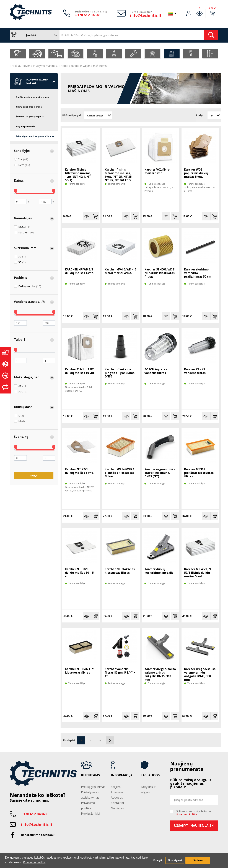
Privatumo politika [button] (34, 862)
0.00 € (212, 8)
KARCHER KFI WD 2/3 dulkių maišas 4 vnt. (79, 271)
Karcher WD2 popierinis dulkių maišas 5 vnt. (196, 173)
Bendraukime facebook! (38, 835)
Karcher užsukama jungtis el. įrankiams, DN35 (120, 373)
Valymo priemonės (26, 126)
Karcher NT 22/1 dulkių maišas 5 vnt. (79, 471)
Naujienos (118, 808)
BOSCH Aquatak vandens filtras (156, 371)
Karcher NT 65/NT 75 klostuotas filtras (80, 671)
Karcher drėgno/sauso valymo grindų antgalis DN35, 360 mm (160, 674)
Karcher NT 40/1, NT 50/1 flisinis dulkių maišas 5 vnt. (199, 573)
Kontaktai (117, 803)
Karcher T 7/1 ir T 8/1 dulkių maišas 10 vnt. (80, 371)
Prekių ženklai (90, 814)
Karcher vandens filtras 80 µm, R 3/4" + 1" (120, 672)
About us (117, 797)
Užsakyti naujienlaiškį (194, 825)
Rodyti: (200, 115)
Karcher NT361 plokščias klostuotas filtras (199, 473)
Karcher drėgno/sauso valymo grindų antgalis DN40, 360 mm (200, 674)
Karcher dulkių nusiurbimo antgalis (159, 571)
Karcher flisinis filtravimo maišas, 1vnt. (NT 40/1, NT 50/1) (78, 175)
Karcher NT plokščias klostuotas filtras (120, 571)
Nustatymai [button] (175, 860)
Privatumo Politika (187, 814)
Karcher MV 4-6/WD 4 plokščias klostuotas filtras (119, 473)
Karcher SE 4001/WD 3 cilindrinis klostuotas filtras (160, 273)
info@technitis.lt (146, 15)
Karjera (116, 787)
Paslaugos (150, 775)
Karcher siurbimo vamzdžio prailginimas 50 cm (198, 273)
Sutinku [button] (198, 860)
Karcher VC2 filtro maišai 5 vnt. (157, 171)
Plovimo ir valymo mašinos (39, 66)
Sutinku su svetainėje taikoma (194, 813)
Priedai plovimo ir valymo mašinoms (83, 66)
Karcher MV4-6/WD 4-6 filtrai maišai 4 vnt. (120, 271)
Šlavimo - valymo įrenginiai (30, 117)
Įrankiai (34, 35)
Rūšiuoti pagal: (72, 115)
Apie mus (117, 792)
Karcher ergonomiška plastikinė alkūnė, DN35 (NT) (160, 473)
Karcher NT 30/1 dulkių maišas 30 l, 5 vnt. (79, 573)
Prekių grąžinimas (93, 787)
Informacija (122, 775)
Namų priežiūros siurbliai (29, 107)
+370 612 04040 (88, 15)
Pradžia (15, 66)
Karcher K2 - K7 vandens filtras (195, 371)
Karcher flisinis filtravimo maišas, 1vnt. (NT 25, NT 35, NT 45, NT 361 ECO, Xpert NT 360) (119, 177)
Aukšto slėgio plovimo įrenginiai (33, 97)
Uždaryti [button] (157, 860)
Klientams (90, 775)
